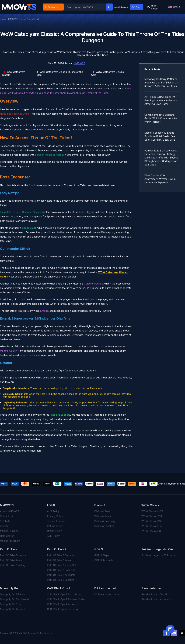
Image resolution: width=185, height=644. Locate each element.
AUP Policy (53, 511)
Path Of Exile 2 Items (59, 560)
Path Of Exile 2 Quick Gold (62, 565)
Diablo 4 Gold (102, 511)
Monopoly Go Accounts (13, 609)
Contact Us (6, 516)
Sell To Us (6, 521)
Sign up (124, 7)
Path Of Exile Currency (13, 555)
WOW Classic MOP (152, 511)
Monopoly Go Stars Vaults (15, 599)
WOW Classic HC (151, 531)
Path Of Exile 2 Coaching (61, 570)
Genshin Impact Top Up (155, 594)
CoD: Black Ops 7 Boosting (62, 609)
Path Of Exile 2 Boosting (61, 580)
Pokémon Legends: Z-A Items (158, 555)
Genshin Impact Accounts (156, 599)
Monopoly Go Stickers (13, 594)
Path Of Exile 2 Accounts (61, 575)
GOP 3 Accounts (104, 560)
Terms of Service (57, 521)
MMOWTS (79, 63)
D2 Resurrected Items (107, 594)
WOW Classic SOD (152, 521)
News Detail (33, 19)
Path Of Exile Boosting (13, 565)
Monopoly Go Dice (10, 604)
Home (3, 19)
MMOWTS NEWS (10, 531)
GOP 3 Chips (102, 555)
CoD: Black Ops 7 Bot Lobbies (64, 594)
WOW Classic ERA (152, 526)
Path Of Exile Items (11, 560)
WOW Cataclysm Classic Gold (107, 73)
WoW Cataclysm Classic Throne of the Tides (59, 73)
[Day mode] (155, 7)
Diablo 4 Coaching (105, 521)
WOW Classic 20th (152, 516)
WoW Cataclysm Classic (14, 73)
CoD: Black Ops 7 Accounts (63, 604)
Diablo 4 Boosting (104, 526)
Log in (116, 7)
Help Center (7, 536)
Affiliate (4, 526)
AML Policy (53, 536)
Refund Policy (55, 526)
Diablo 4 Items (103, 516)
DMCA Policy (54, 531)
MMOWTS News (16, 19)
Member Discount (10, 541)
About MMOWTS (10, 511)
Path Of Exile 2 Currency (61, 555)
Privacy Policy (55, 516)
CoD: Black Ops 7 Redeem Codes (66, 599)
